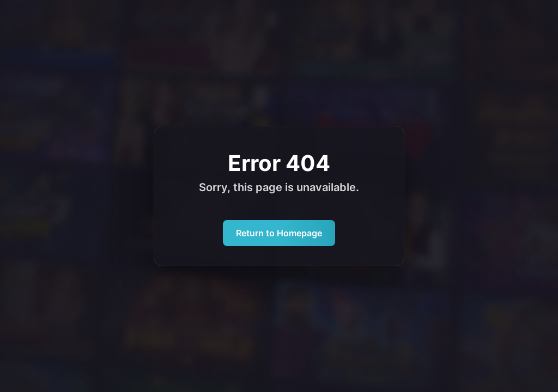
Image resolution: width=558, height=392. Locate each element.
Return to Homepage (279, 233)
